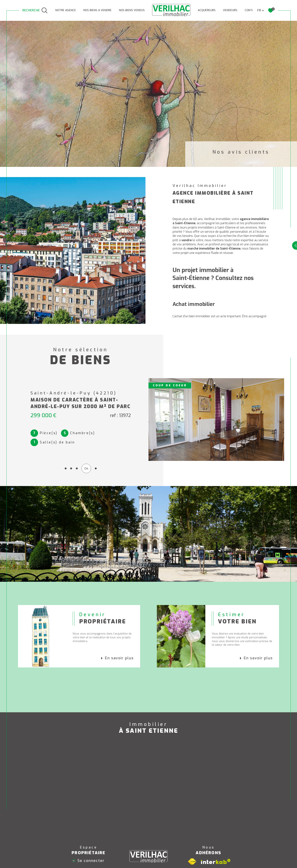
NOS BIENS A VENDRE (97, 10)
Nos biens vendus (132, 10)
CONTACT (251, 10)
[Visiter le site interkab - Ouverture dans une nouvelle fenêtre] (216, 861)
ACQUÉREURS (207, 10)
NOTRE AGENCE (66, 10)
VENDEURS (230, 10)
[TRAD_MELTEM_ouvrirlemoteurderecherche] (35, 10)
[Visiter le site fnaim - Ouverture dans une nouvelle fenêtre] (192, 862)
